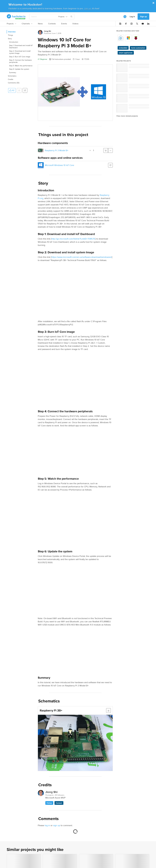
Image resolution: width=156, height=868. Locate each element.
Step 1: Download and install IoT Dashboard (21, 46)
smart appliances (126, 53)
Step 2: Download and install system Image (20, 52)
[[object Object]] (125, 17)
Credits (11, 79)
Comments (14, 83)
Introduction (14, 42)
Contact (59, 803)
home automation (138, 48)
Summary (13, 72)
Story (10, 39)
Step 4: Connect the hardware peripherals (20, 61)
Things (10, 35)
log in (47, 825)
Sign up (143, 17)
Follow (49, 803)
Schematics (12, 76)
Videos (75, 24)
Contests (52, 24)
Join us (88, 8)
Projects (11, 24)
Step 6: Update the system (19, 69)
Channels (27, 24)
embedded (123, 48)
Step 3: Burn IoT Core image (20, 57)
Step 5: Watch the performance (21, 66)
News (40, 24)
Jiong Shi (47, 31)
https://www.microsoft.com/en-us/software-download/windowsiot (82, 257)
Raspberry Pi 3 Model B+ (57, 150)
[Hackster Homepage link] (16, 17)
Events (64, 24)
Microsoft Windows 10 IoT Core (59, 165)
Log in (132, 17)
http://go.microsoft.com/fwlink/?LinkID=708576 (73, 239)
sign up (57, 825)
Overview (12, 32)
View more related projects (127, 116)
